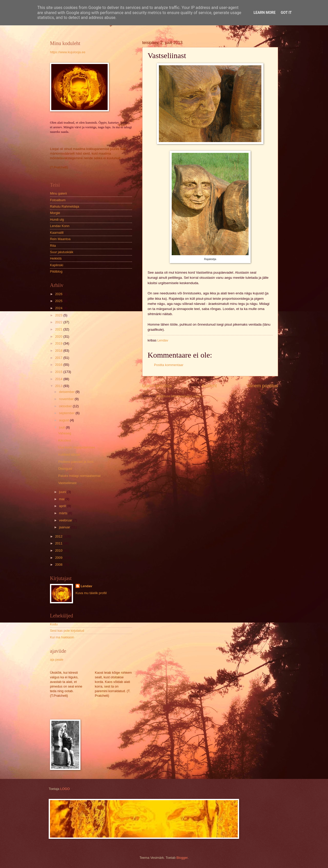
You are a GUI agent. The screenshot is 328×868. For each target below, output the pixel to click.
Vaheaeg (65, 433)
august (64, 420)
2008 (59, 565)
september (67, 413)
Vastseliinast (67, 483)
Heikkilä (56, 258)
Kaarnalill (57, 233)
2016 (59, 365)
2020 (59, 336)
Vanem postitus (262, 386)
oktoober (66, 406)
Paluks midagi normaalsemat (79, 476)
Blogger (182, 858)
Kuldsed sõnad (69, 454)
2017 (59, 358)
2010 (59, 550)
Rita (53, 246)
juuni (63, 492)
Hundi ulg (57, 219)
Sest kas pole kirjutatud (67, 631)
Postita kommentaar (169, 365)
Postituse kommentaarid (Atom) (180, 396)
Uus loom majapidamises (77, 447)
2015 (59, 372)
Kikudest (64, 440)
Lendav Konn (60, 226)
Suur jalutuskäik (62, 252)
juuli (62, 427)
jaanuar (65, 527)
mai (62, 499)
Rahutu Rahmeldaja (65, 206)
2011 (59, 543)
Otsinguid (65, 469)
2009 (59, 558)
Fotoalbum (58, 200)
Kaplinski (57, 265)
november (67, 399)
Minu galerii (58, 193)
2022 (59, 322)
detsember (67, 392)
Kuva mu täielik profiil (91, 593)
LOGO (65, 789)
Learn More (264, 13)
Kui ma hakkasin (62, 637)
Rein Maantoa (60, 239)
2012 (59, 536)
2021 (59, 329)
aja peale (57, 660)
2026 (59, 294)
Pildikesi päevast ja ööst (76, 462)
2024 (59, 308)
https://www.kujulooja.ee (68, 52)
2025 (59, 301)
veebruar (66, 520)
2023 (59, 315)
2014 (59, 379)
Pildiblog (56, 271)
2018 (59, 351)
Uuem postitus (157, 386)
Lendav (86, 586)
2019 (59, 343)
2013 (59, 386)
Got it (286, 13)
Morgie (55, 213)
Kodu (54, 624)
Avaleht (209, 386)
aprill (63, 506)
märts (64, 513)
